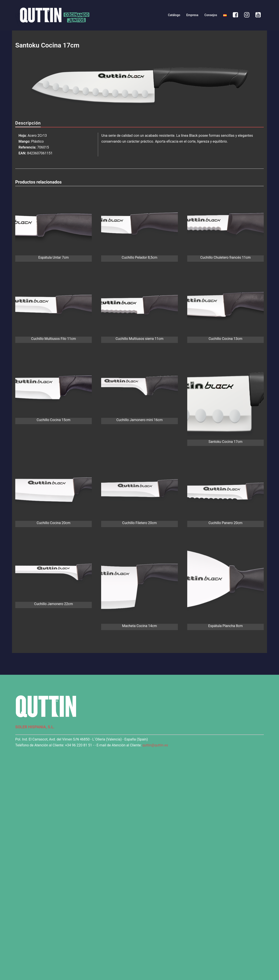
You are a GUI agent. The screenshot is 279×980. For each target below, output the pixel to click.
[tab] (28, 123)
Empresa (192, 15)
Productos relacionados (38, 182)
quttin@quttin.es (155, 745)
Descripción (28, 123)
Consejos (211, 15)
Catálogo (174, 15)
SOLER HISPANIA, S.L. (35, 727)
